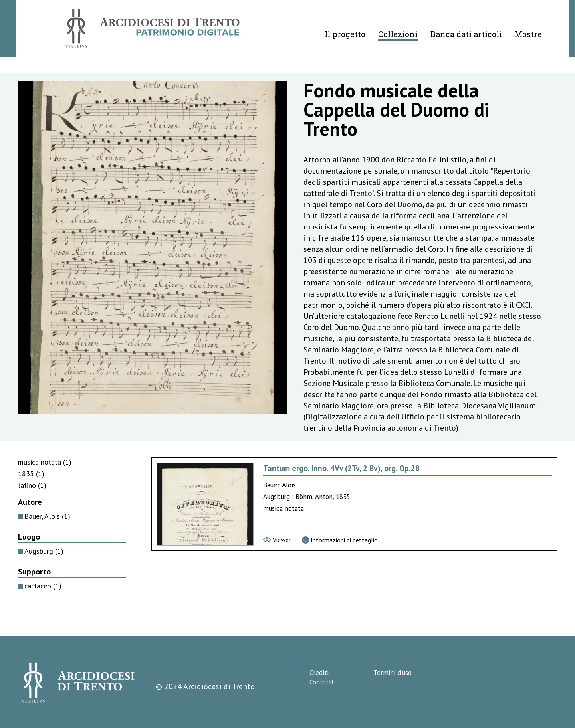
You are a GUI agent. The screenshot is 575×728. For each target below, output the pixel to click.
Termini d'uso (393, 673)
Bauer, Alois (47, 516)
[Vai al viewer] (277, 540)
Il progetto (345, 34)
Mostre (528, 34)
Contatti (321, 682)
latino (32, 485)
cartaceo (43, 586)
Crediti (319, 673)
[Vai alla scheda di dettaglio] (340, 540)
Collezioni (398, 34)
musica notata (45, 462)
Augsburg (44, 551)
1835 (31, 474)
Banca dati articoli (466, 34)
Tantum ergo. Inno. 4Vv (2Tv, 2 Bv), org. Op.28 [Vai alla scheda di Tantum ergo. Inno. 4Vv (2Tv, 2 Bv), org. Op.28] (341, 468)
